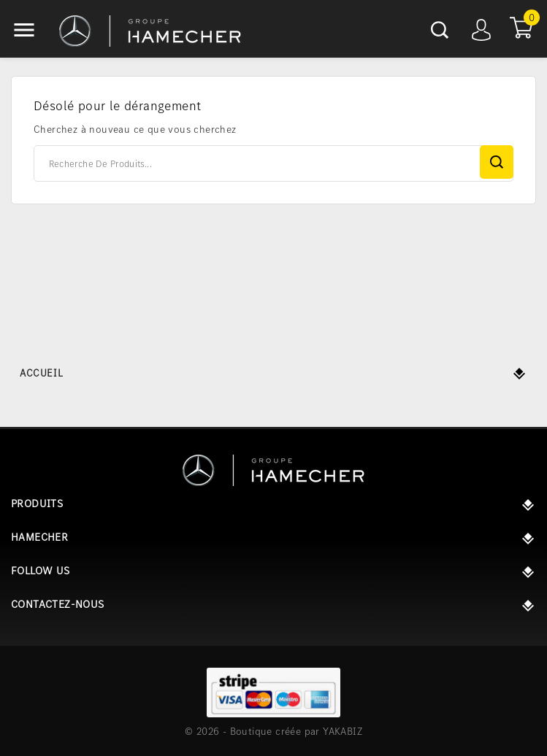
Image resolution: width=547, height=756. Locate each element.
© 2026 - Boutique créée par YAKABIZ (273, 731)
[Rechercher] (273, 163)
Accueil (41, 373)
